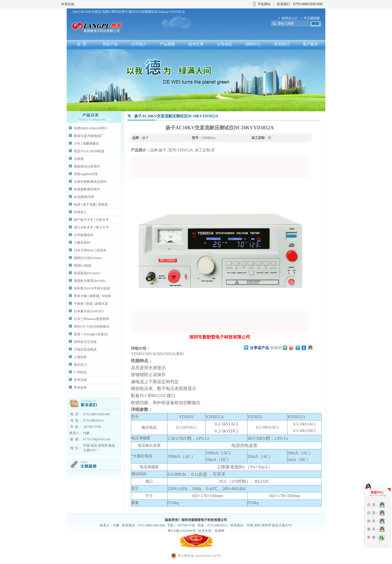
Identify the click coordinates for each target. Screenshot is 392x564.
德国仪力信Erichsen (88, 258)
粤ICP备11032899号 (182, 531)
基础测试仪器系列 (87, 166)
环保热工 (80, 212)
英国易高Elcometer (87, 273)
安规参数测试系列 (87, 189)
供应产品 (110, 44)
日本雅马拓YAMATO (89, 311)
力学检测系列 (84, 235)
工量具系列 (82, 243)
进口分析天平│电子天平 (91, 227)
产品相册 (167, 44)
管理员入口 (290, 18)
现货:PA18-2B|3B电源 (89, 151)
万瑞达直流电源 (85, 349)
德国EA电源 (82, 266)
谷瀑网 (219, 531)
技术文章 (196, 44)
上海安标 (80, 357)
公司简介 (139, 44)
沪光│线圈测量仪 (86, 144)
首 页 (82, 44)
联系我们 (282, 44)
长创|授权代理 (84, 197)
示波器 (79, 159)
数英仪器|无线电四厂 (89, 136)
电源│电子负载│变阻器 (91, 205)
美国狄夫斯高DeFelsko (90, 281)
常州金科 (80, 388)
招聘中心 (253, 44)
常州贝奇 (80, 380)
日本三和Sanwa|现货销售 (91, 319)
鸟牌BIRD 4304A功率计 (91, 128)
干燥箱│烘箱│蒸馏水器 (91, 304)
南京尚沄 (80, 365)
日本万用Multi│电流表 (90, 250)
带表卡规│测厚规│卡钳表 (92, 296)
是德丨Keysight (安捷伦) (91, 334)
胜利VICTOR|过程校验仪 (92, 327)
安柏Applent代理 (86, 174)
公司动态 (225, 44)
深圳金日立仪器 (85, 342)
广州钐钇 (80, 372)
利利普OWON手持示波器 (92, 288)
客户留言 (310, 44)
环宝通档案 (312, 18)
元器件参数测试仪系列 (90, 182)
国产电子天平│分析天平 (91, 220)
